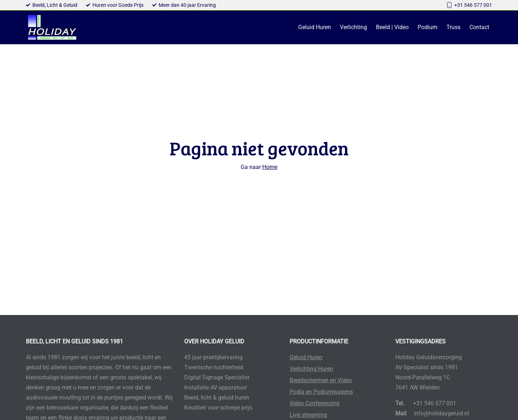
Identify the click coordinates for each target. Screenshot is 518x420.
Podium (428, 27)
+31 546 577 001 (473, 5)
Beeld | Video (392, 27)
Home (270, 167)
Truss (453, 27)
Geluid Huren (315, 27)
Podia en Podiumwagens (321, 392)
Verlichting (353, 27)
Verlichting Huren (311, 369)
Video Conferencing (314, 403)
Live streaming (308, 415)
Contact (479, 27)
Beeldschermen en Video (321, 380)
